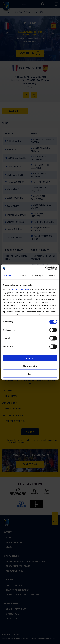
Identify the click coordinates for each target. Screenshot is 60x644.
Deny (30, 374)
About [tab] (52, 276)
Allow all (30, 358)
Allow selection (30, 366)
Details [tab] (22, 276)
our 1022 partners (20, 289)
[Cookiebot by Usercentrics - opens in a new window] (45, 268)
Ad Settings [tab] (37, 276)
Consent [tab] (8, 276)
